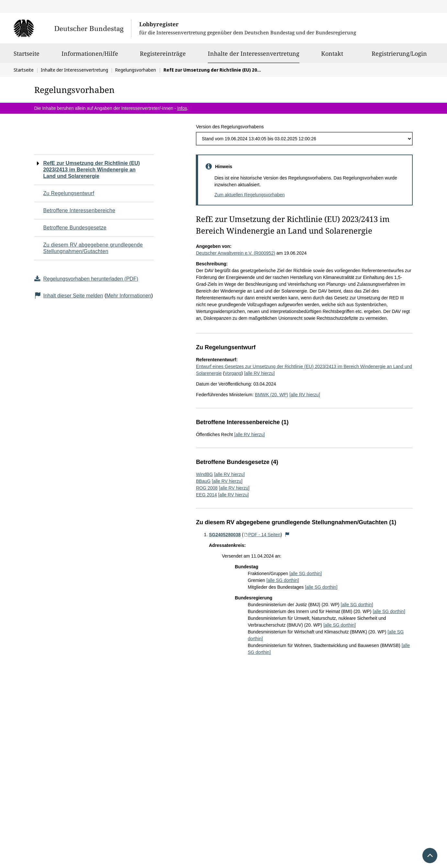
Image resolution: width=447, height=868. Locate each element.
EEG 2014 (206, 495)
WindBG (204, 474)
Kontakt (332, 56)
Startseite (27, 56)
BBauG (203, 481)
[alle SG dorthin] (306, 573)
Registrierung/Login (399, 56)
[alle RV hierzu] (259, 373)
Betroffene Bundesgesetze (75, 228)
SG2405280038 (225, 535)
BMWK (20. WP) (272, 395)
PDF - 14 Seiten (262, 535)
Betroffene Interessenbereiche (79, 210)
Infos (182, 108)
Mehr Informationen (129, 296)
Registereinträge (163, 56)
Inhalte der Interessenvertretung (254, 53)
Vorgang (233, 373)
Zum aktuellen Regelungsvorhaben (249, 195)
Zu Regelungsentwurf (69, 193)
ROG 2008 (207, 488)
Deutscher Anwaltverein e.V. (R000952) (235, 253)
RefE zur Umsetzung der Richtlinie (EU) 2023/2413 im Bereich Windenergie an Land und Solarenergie (92, 170)
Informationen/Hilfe (90, 56)
